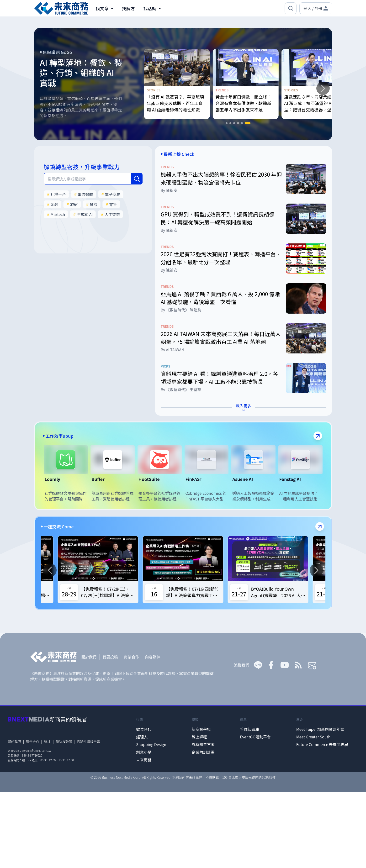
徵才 (48, 742)
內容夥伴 (153, 657)
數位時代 (144, 729)
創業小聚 (144, 752)
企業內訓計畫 (203, 752)
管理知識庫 (249, 729)
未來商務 (144, 760)
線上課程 (199, 737)
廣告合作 (32, 742)
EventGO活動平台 (255, 737)
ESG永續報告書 (89, 742)
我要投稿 (110, 657)
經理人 (142, 737)
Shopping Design (151, 744)
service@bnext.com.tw (37, 750)
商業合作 (132, 657)
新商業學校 (201, 729)
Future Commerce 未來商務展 (322, 744)
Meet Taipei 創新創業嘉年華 (320, 729)
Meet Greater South (313, 737)
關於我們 (89, 657)
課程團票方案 (203, 744)
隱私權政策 (64, 742)
